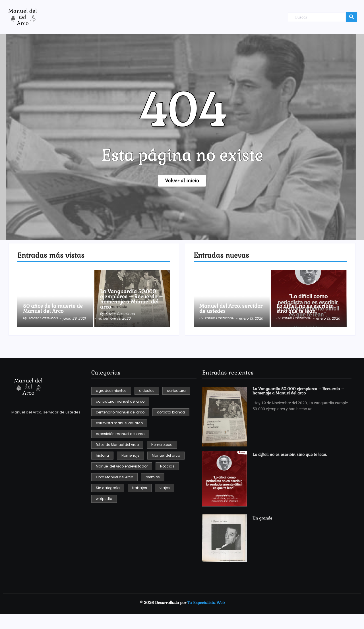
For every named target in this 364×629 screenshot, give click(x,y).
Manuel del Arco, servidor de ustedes (231, 309)
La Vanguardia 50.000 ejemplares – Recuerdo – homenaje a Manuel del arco (131, 299)
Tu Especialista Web (206, 603)
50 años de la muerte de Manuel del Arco (53, 309)
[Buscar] (317, 17)
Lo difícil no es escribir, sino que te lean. (305, 309)
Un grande (262, 518)
